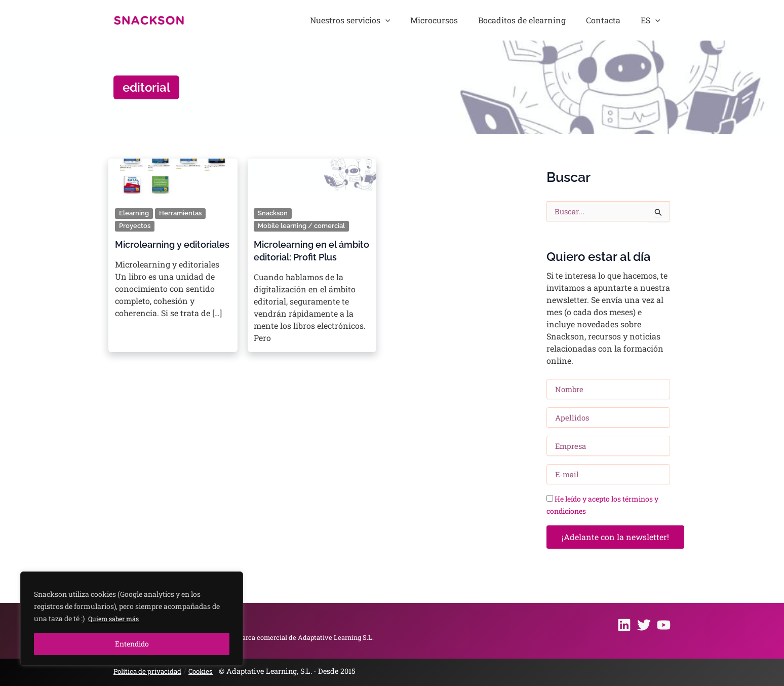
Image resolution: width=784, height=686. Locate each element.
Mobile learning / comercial (303, 225)
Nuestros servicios (397, 20)
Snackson (274, 213)
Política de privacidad (152, 671)
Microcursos (471, 20)
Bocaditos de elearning (548, 20)
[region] (132, 619)
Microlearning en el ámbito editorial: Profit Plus (304, 256)
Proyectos (136, 225)
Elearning (134, 213)
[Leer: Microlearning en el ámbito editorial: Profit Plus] (312, 173)
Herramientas (182, 213)
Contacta (619, 20)
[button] (433, 20)
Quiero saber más (117, 618)
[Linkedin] (624, 625)
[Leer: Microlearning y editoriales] (173, 173)
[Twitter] (644, 625)
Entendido (132, 644)
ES (656, 20)
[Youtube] (664, 625)
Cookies (210, 671)
